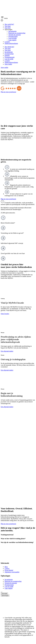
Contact (7, 569)
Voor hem (8, 28)
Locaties (7, 42)
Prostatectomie (13, 36)
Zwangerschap (9, 54)
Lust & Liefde (9, 59)
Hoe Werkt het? (9, 47)
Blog (6, 567)
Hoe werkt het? (9, 24)
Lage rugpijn (12, 40)
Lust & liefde (13, 38)
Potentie (7, 55)
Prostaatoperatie (10, 57)
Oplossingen (8, 29)
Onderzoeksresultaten (11, 43)
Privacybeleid (9, 570)
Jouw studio (8, 64)
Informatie (4, 593)
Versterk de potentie (15, 35)
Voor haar (8, 26)
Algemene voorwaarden (12, 572)
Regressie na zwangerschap (17, 33)
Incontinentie (12, 31)
